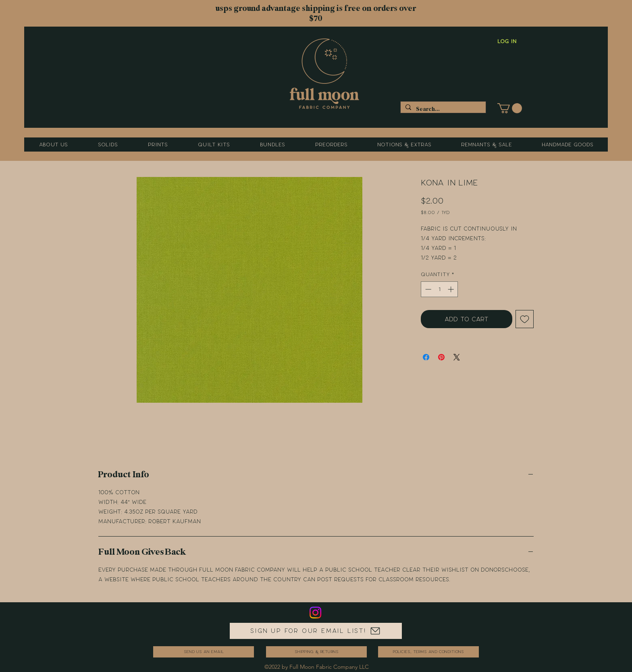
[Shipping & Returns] (316, 652)
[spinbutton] (440, 289)
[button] (510, 108)
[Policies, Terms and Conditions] (428, 652)
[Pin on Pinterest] (441, 357)
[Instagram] (315, 613)
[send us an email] (204, 652)
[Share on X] (457, 357)
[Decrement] (427, 289)
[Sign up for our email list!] (316, 631)
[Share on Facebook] (426, 357)
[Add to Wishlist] (525, 319)
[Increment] (452, 289)
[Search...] (442, 109)
